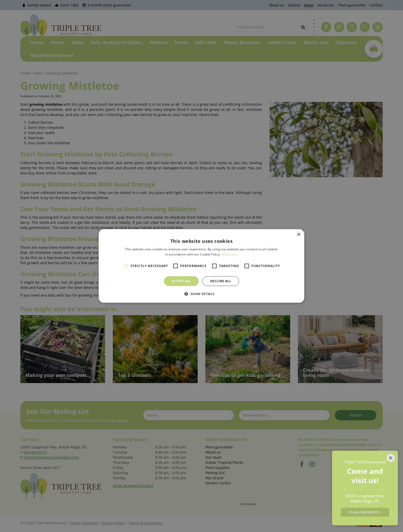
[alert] (201, 266)
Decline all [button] (221, 281)
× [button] (299, 235)
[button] (201, 294)
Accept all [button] (181, 281)
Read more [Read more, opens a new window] (230, 254)
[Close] (391, 458)
